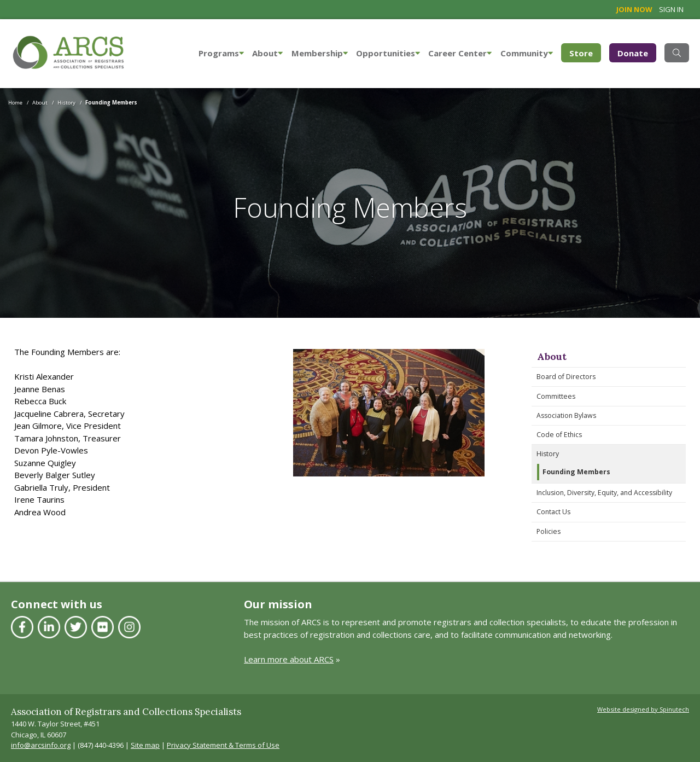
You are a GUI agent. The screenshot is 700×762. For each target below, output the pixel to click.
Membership (320, 53)
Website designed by (643, 709)
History (548, 454)
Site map (145, 745)
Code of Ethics (559, 435)
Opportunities (388, 53)
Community (527, 53)
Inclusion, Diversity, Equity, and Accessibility (604, 493)
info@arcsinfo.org (41, 745)
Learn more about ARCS (289, 659)
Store (585, 52)
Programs (221, 53)
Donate (633, 53)
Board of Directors (566, 377)
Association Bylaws (566, 415)
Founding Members (576, 472)
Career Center (460, 53)
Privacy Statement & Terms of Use (223, 745)
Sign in (671, 9)
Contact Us (553, 512)
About (267, 53)
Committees (556, 396)
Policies (549, 531)
